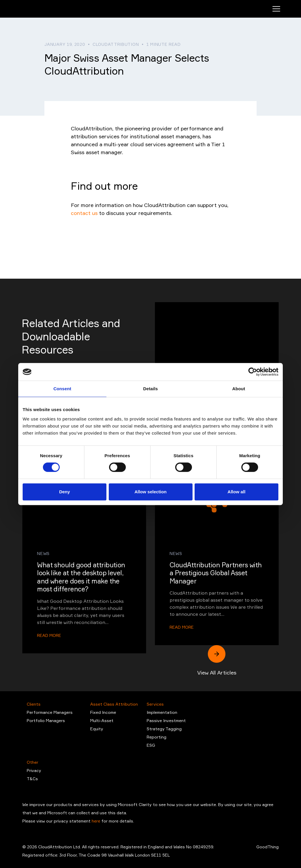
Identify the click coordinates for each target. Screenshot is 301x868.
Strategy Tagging (164, 729)
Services (155, 704)
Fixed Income (103, 712)
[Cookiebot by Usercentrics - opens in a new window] (253, 372)
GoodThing (267, 847)
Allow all (236, 492)
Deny (65, 492)
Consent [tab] (62, 389)
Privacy (34, 770)
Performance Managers (50, 712)
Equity (97, 729)
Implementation (162, 712)
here (97, 821)
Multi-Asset (102, 720)
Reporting (157, 737)
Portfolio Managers (46, 720)
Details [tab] (150, 389)
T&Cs (32, 779)
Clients (34, 704)
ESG (151, 745)
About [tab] (239, 389)
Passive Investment (166, 720)
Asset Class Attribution (114, 704)
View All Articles (217, 660)
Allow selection (150, 492)
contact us (84, 213)
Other (32, 762)
